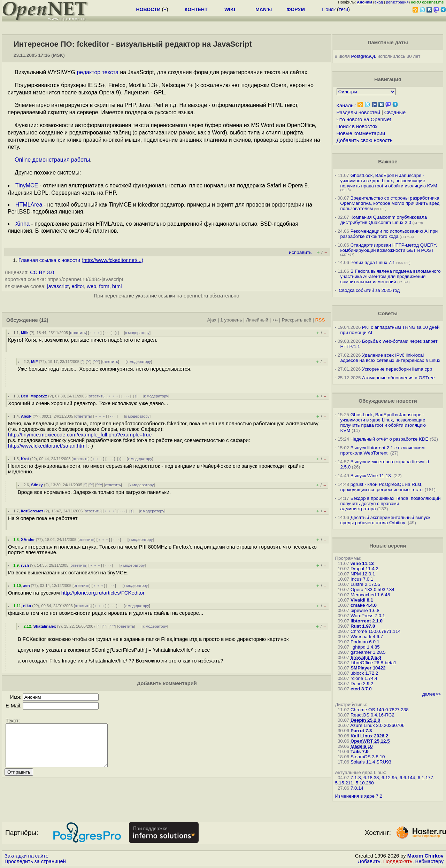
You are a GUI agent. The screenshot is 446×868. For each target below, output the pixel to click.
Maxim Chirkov (425, 856)
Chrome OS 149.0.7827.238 (380, 710)
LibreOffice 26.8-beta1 (374, 663)
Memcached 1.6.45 (370, 595)
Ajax (212, 320)
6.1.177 (425, 778)
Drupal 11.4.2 (364, 569)
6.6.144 (407, 778)
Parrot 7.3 (361, 731)
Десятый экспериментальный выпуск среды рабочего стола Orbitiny (385, 520)
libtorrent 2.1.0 (367, 621)
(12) (44, 320)
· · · (108, 333)
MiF (34, 362)
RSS (320, 320)
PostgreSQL (363, 56)
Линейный (257, 320)
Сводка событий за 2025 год (369, 290)
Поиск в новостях (357, 126)
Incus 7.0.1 (362, 579)
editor (78, 286)
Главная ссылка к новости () (81, 260)
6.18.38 (371, 778)
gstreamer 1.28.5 (368, 652)
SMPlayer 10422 (368, 668)
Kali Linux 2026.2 (369, 736)
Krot (25, 459)
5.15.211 (344, 783)
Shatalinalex (44, 626)
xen (26, 586)
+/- (275, 320)
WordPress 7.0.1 (368, 616)
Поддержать (398, 861)
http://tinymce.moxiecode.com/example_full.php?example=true (80, 435)
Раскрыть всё (296, 320)
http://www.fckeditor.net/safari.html (47, 446)
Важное (388, 162)
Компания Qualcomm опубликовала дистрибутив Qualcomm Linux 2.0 (384, 220)
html (117, 286)
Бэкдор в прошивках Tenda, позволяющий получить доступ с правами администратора (391, 503)
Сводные (395, 113)
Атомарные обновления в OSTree (398, 378)
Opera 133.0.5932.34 (372, 590)
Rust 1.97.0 (363, 626)
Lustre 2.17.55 (365, 584)
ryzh (25, 565)
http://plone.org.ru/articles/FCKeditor (103, 593)
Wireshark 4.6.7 (367, 637)
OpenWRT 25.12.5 (370, 741)
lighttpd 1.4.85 (365, 647)
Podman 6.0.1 (365, 642)
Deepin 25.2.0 (365, 720)
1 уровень (231, 320)
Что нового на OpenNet (364, 119)
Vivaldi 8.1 (362, 600)
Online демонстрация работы (52, 160)
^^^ (97, 362)
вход (379, 2)
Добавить (369, 861)
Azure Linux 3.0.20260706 (377, 725)
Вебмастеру (429, 861)
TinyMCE (27, 185)
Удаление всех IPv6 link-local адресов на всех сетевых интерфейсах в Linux (390, 358)
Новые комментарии (361, 133)
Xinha (22, 224)
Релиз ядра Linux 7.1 (373, 262)
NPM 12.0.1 (363, 574)
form (104, 286)
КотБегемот (32, 511)
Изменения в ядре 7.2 (359, 796)
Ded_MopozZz (34, 396)
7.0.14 (357, 788)
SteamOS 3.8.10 (368, 757)
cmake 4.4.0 (364, 605)
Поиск (329, 9)
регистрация (397, 2)
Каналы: (346, 106)
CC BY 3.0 (42, 272)
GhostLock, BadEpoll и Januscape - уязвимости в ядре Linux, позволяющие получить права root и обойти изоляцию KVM (389, 181)
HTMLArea (29, 205)
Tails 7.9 (360, 751)
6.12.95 (389, 778)
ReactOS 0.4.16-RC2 (372, 715)
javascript (58, 286)
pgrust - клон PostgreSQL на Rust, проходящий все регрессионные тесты (382, 487)
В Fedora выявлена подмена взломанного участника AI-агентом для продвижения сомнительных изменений (391, 276)
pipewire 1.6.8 (365, 610)
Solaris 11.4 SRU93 (371, 762)
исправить (300, 252)
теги (343, 9)
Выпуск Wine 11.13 (371, 476)
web (91, 286)
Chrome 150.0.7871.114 (376, 631)
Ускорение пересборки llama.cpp (397, 369)
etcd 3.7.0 (361, 689)
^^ (89, 362)
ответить (78, 333)
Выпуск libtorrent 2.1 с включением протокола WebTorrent (383, 450)
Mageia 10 (362, 746)
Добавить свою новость (365, 140)
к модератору (138, 333)
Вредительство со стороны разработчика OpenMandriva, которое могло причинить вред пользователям (390, 203)
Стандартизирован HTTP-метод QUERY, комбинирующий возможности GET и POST (389, 248)
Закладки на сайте (26, 856)
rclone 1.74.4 (364, 678)
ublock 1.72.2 (364, 673)
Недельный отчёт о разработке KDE (390, 439)
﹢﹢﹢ (95, 333)
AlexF (26, 416)
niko (27, 606)
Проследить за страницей (35, 861)
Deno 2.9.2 (362, 684)
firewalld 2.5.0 (366, 657)
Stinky (37, 485)
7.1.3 (356, 778)
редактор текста (98, 72)
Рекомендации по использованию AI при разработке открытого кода (389, 234)
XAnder (28, 540)
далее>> (432, 694)
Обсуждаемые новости (388, 401)
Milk (25, 333)
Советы (388, 313)
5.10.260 (365, 783)
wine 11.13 (362, 563)
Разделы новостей (358, 113)
